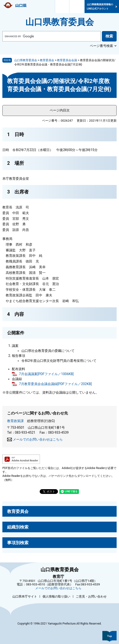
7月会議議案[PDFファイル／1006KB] (46, 374)
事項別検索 (18, 543)
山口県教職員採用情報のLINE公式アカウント (100, 7)
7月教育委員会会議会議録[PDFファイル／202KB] (55, 384)
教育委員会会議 (67, 60)
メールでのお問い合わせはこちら (38, 439)
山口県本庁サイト (25, 596)
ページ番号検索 (101, 46)
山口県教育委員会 (60, 22)
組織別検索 (18, 527)
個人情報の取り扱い (56, 596)
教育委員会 (47, 60)
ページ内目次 (60, 110)
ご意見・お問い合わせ (91, 596)
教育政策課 (15, 421)
